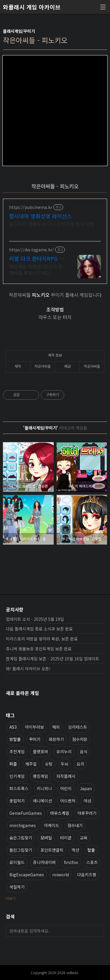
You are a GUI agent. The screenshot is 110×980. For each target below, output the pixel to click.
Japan (86, 788)
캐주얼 (31, 764)
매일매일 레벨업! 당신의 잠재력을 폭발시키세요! (36, 269)
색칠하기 (17, 887)
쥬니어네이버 (44, 862)
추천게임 (17, 751)
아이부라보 (34, 727)
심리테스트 (78, 727)
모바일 (46, 838)
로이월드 (17, 862)
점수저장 (80, 739)
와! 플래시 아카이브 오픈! (28, 669)
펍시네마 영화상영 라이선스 (40, 216)
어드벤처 (68, 801)
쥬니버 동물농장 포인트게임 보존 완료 (39, 649)
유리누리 (64, 751)
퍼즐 (13, 764)
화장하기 (56, 739)
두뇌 (65, 764)
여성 (87, 801)
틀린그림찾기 (21, 850)
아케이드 (52, 825)
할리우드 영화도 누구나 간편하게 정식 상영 (52, 224)
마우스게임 (60, 813)
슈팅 (49, 764)
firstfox (71, 862)
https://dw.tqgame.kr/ (32, 250)
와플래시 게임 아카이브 (32, 7)
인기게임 (17, 776)
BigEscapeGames (27, 875)
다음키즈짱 (87, 875)
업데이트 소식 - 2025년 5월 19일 (35, 619)
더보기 (11, 898)
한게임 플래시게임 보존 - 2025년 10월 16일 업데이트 (53, 659)
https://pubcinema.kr (31, 207)
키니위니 (44, 788)
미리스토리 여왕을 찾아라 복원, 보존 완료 (42, 639)
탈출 (91, 850)
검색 (98, 931)
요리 (80, 764)
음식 (84, 751)
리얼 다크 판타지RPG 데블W (37, 258)
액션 (75, 850)
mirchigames (23, 825)
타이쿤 (66, 838)
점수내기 (75, 825)
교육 (84, 838)
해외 (56, 727)
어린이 (66, 788)
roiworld (61, 875)
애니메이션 (42, 801)
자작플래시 (66, 776)
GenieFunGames (26, 813)
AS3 (13, 727)
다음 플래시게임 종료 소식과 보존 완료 (39, 629)
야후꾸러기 (87, 813)
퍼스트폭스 (19, 788)
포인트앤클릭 (52, 850)
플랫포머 (40, 751)
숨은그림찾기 (21, 838)
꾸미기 (35, 739)
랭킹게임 (40, 776)
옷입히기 (17, 801)
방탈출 (15, 739)
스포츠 (92, 862)
